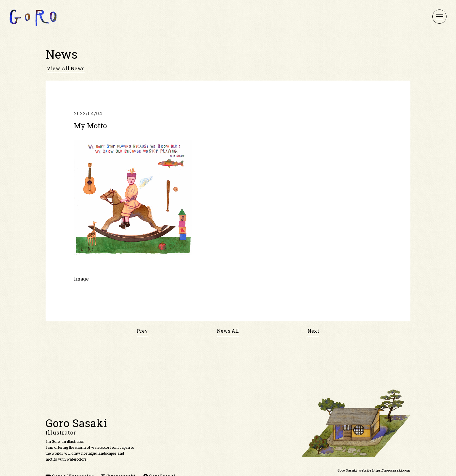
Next (313, 331)
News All (228, 331)
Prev (142, 331)
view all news (66, 68)
